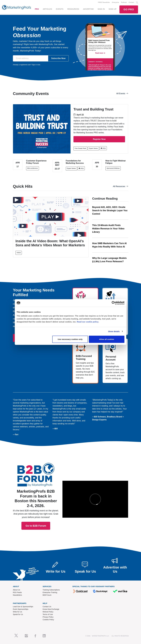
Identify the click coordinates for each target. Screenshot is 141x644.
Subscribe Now (58, 58)
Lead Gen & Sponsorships (23, 607)
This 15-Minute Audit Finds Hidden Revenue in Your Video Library (108, 229)
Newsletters (17, 595)
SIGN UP (113, 9)
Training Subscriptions (51, 590)
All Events (122, 94)
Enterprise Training (50, 592)
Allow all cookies (107, 339)
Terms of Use (48, 614)
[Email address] (31, 58)
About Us (16, 590)
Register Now (99, 139)
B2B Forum (47, 595)
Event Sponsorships (21, 609)
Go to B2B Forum (36, 493)
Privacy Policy (48, 617)
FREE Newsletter (104, 2)
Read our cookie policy (88, 322)
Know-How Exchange (51, 609)
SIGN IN (101, 9)
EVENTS (60, 9)
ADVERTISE (88, 9)
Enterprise (115, 2)
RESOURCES (73, 9)
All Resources (120, 186)
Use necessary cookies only (70, 339)
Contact (131, 2)
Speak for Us (18, 614)
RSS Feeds (17, 592)
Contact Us (47, 607)
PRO (37, 9)
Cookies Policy (48, 620)
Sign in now (36, 65)
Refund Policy (48, 612)
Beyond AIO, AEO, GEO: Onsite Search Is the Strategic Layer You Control (110, 210)
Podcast (124, 2)
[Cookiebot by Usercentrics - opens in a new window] (114, 303)
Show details (114, 331)
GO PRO (129, 9)
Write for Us (17, 612)
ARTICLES (47, 9)
